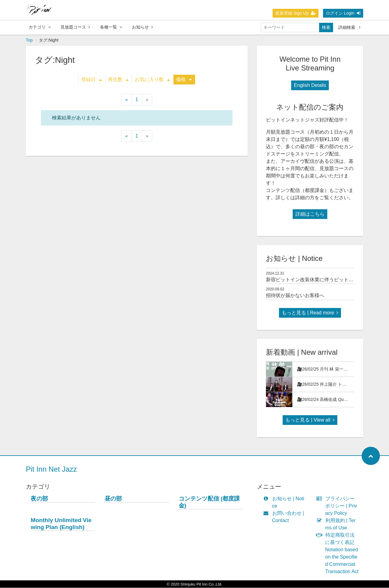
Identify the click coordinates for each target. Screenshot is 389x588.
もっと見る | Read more (310, 313)
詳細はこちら (310, 214)
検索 (326, 27)
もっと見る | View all (310, 420)
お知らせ (142, 27)
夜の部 (39, 499)
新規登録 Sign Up (296, 13)
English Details (310, 85)
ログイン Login (343, 13)
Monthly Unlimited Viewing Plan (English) (61, 524)
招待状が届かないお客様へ (295, 296)
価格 (184, 80)
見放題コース (75, 27)
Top (29, 40)
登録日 (91, 80)
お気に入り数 (152, 80)
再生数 (118, 80)
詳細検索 (349, 27)
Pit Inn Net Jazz (51, 469)
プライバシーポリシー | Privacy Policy (338, 506)
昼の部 (113, 499)
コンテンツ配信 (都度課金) (209, 502)
